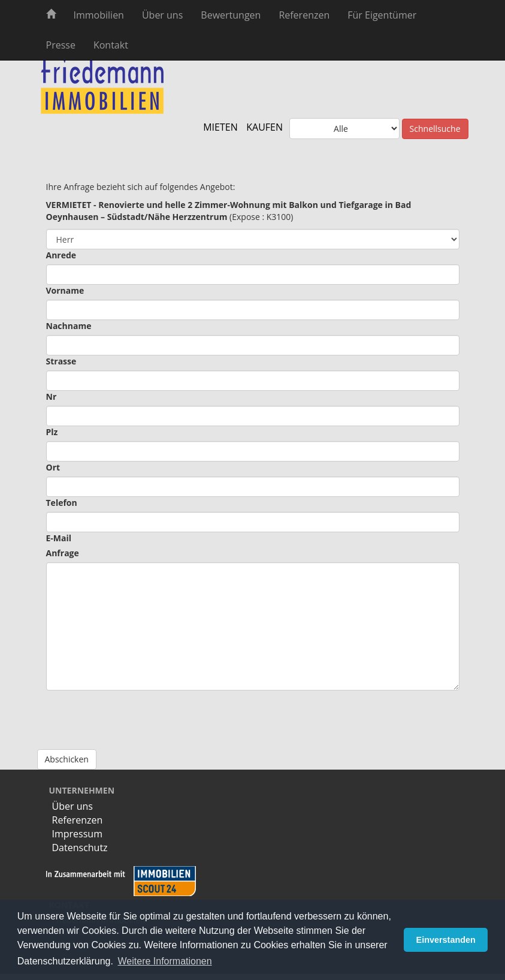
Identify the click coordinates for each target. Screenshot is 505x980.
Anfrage (63, 553)
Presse (61, 45)
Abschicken (67, 759)
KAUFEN (264, 127)
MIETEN (220, 127)
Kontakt (111, 45)
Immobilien (99, 15)
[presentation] (137, 714)
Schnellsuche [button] (435, 129)
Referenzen (304, 15)
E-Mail (59, 538)
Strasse (61, 361)
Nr (52, 396)
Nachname (69, 326)
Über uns (162, 15)
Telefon (62, 503)
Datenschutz (80, 848)
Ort (53, 467)
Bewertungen (231, 15)
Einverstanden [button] (446, 940)
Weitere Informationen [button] (165, 961)
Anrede (61, 255)
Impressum (77, 834)
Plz (52, 432)
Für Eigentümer (382, 15)
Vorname (65, 290)
